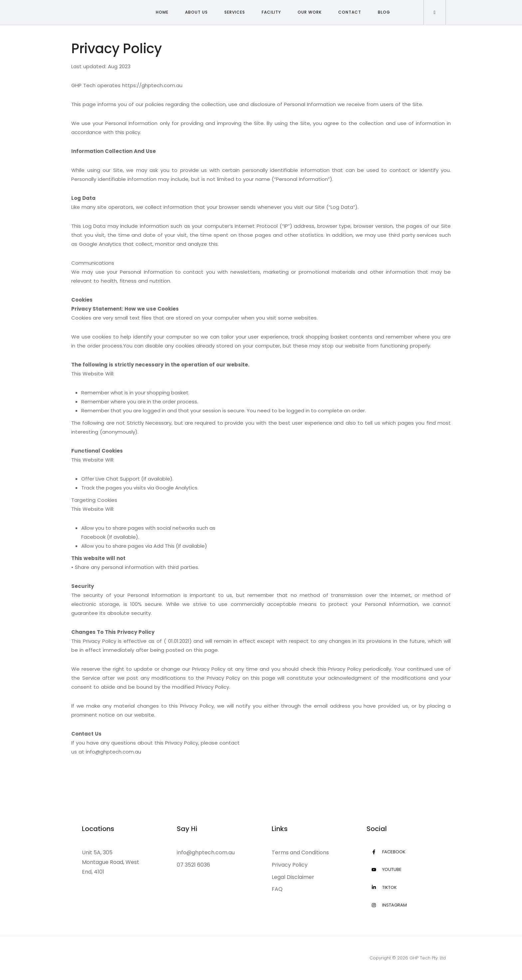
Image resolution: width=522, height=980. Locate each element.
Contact (350, 12)
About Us (196, 12)
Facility (271, 12)
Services (235, 12)
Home (162, 12)
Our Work (310, 12)
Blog (384, 12)
